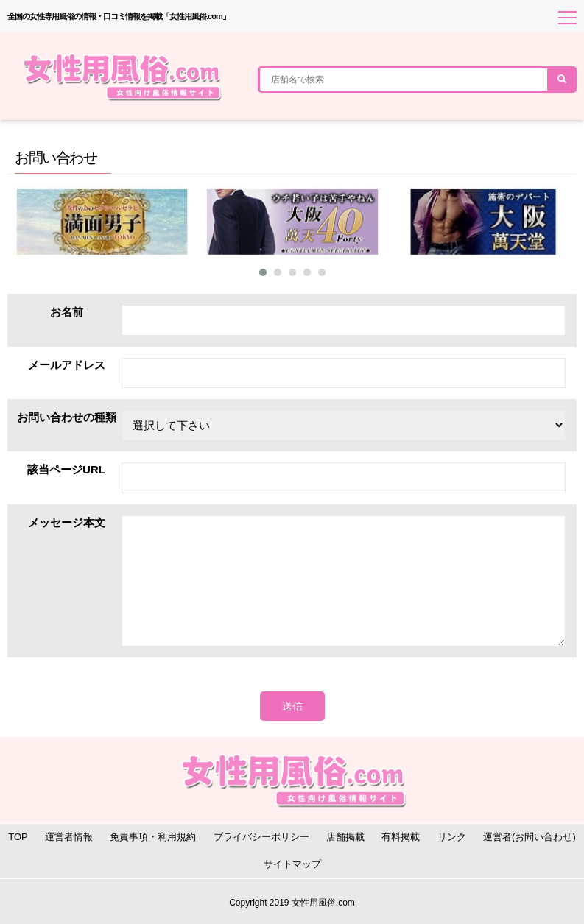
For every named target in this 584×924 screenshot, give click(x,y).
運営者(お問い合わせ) (530, 837)
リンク (452, 837)
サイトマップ (292, 864)
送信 (292, 706)
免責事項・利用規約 (153, 837)
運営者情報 (69, 837)
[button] (263, 272)
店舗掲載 (345, 837)
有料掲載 (401, 837)
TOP (18, 837)
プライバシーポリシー (261, 837)
